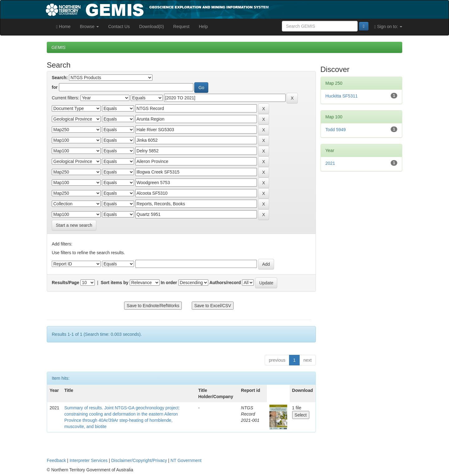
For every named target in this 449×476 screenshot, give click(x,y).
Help (203, 26)
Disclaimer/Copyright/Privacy (139, 460)
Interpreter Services (89, 460)
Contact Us (119, 26)
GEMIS (58, 47)
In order (169, 283)
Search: (60, 78)
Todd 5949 (336, 130)
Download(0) (151, 26)
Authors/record (225, 283)
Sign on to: (388, 27)
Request (181, 26)
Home (63, 27)
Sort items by (115, 283)
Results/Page (65, 283)
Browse (89, 26)
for (55, 87)
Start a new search (74, 225)
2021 (330, 163)
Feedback (56, 460)
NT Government (186, 460)
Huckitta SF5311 (342, 96)
